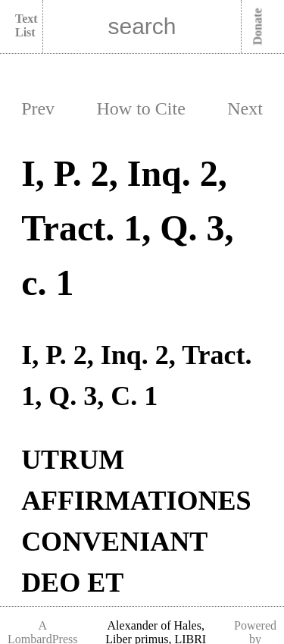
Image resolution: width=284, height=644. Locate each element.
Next (245, 108)
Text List (27, 25)
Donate (258, 27)
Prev (38, 108)
